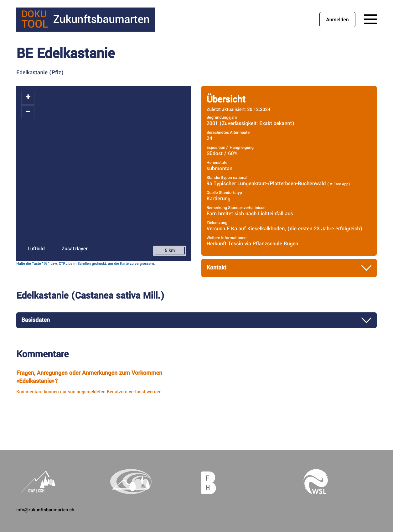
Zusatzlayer (75, 249)
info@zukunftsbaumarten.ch (45, 510)
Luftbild (36, 249)
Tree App (339, 184)
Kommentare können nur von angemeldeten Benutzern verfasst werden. (89, 392)
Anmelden (337, 20)
